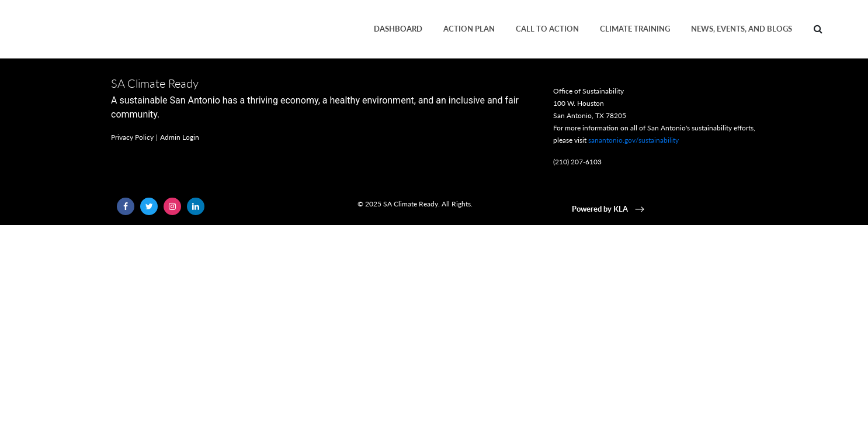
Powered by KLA (609, 209)
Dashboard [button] (398, 29)
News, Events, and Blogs (742, 29)
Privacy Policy (132, 137)
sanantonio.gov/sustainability (633, 140)
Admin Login (180, 137)
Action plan (469, 29)
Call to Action (547, 29)
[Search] (818, 29)
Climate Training (635, 29)
